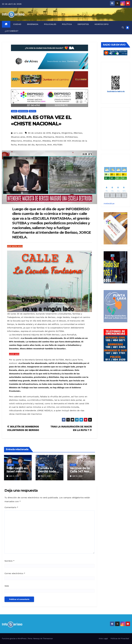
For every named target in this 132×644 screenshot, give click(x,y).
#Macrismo (16, 141)
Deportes (83, 24)
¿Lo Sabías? (12, 31)
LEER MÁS (14, 354)
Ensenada (33, 24)
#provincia (41, 145)
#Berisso (78, 133)
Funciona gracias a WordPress (14, 639)
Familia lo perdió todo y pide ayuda (48, 471)
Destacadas (23, 111)
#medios (28, 141)
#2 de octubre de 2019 (39, 133)
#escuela (38, 137)
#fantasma (49, 137)
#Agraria (56, 133)
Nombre (9, 561)
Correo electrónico (15, 573)
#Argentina (67, 133)
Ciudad (17, 24)
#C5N (29, 137)
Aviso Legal (103, 639)
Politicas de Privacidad (120, 639)
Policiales (50, 24)
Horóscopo (102, 24)
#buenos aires (18, 137)
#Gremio (60, 137)
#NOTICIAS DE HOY (61, 141)
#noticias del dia (26, 145)
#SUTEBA (58, 145)
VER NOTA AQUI (15, 246)
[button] (123, 28)
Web (7, 586)
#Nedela (47, 141)
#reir (50, 145)
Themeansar (48, 639)
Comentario (11, 507)
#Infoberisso (71, 137)
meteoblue (109, 203)
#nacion (37, 141)
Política (67, 24)
